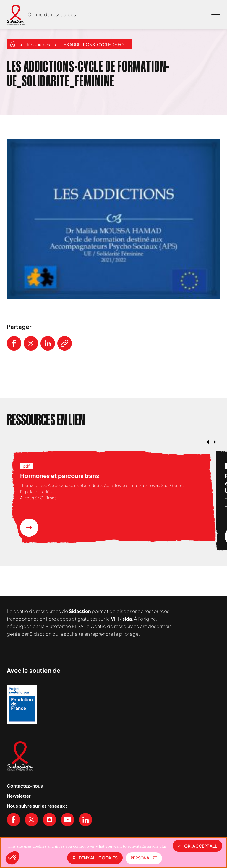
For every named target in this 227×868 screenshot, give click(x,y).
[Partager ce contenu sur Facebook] (14, 343)
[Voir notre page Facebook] (13, 820)
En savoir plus (154, 846)
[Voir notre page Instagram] (50, 820)
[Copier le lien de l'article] (65, 343)
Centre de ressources (52, 14)
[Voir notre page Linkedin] (86, 820)
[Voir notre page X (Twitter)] (31, 820)
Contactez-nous (25, 786)
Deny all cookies (95, 858)
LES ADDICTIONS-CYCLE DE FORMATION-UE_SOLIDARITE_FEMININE (95, 44)
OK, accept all (197, 846)
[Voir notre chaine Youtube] (68, 820)
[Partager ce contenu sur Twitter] (31, 343)
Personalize (144, 858)
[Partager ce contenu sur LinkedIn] (48, 343)
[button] (12, 858)
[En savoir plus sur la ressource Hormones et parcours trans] (29, 528)
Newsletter (19, 796)
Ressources (38, 44)
